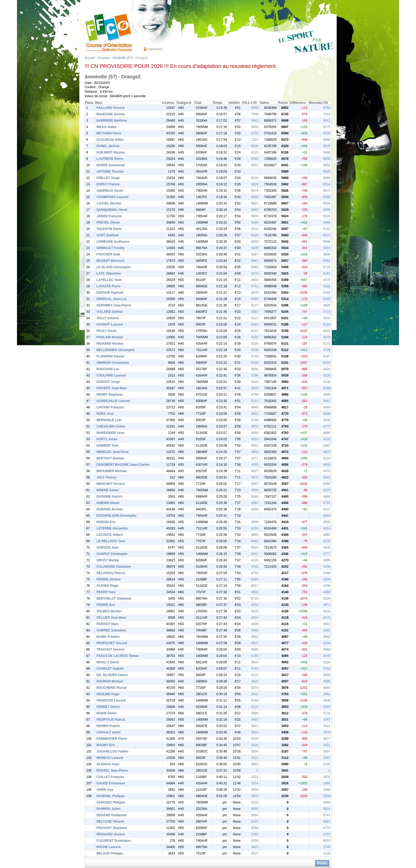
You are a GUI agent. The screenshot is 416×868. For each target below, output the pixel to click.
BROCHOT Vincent (111, 484)
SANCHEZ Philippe (111, 802)
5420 (327, 369)
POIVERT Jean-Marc (112, 388)
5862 (255, 210)
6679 (255, 293)
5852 (255, 165)
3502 (255, 694)
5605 (327, 210)
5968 (327, 152)
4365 (255, 579)
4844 (327, 688)
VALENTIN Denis (109, 229)
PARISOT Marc (108, 624)
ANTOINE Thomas (110, 172)
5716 (327, 312)
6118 (255, 178)
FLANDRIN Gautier (111, 356)
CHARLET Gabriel (110, 669)
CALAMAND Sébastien (114, 567)
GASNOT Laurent (110, 324)
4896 (255, 522)
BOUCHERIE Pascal (112, 688)
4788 (255, 700)
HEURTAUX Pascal (111, 720)
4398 (255, 509)
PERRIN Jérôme (109, 579)
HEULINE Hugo (108, 694)
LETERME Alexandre (112, 528)
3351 (327, 745)
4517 (255, 586)
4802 (255, 280)
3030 (255, 611)
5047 (327, 356)
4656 (255, 433)
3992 (255, 637)
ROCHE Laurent (109, 847)
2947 (327, 758)
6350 (255, 841)
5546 (327, 242)
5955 (255, 369)
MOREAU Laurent (110, 758)
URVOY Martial (108, 560)
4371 (255, 458)
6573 (327, 191)
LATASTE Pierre (109, 286)
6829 (255, 184)
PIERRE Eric (106, 605)
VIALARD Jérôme (110, 312)
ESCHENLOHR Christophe (117, 516)
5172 (327, 344)
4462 (327, 535)
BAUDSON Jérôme (111, 114)
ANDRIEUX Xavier (110, 191)
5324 (327, 598)
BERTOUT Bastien (110, 458)
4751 (327, 503)
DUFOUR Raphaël (110, 293)
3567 (255, 726)
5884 (327, 802)
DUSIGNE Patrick (110, 497)
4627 (255, 471)
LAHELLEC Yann (109, 280)
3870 (255, 796)
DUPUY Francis (108, 184)
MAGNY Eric (106, 745)
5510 (255, 229)
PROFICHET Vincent (112, 643)
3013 (255, 758)
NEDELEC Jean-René (113, 452)
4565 (255, 630)
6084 (327, 178)
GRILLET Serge (108, 178)
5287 (255, 254)
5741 (255, 286)
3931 (255, 554)
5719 (327, 267)
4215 (255, 675)
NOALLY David (108, 662)
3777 (327, 554)
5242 (327, 229)
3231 (255, 777)
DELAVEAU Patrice (111, 573)
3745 (255, 669)
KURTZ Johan (107, 439)
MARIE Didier (107, 713)
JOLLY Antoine (108, 318)
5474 (255, 273)
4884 (255, 452)
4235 (327, 541)
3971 (327, 605)
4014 (327, 528)
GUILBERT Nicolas (111, 152)
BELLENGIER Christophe (116, 350)
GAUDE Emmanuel (111, 783)
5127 (255, 305)
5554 (327, 203)
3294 (327, 707)
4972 (255, 477)
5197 (327, 273)
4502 (327, 548)
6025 (327, 172)
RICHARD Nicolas (110, 344)
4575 (327, 280)
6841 (255, 121)
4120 (327, 439)
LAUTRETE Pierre (110, 159)
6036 (255, 146)
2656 (255, 790)
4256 (327, 586)
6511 (327, 121)
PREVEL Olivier (108, 223)
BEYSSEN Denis (109, 133)
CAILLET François (110, 777)
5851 (327, 165)
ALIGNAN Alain (108, 764)
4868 (327, 497)
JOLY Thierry (106, 477)
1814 (255, 783)
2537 (255, 853)
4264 (327, 516)
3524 (255, 732)
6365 (327, 197)
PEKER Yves (106, 592)
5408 (327, 414)
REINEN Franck (108, 726)
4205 (255, 739)
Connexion (155, 49)
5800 (255, 216)
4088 (327, 649)
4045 (327, 656)
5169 (255, 223)
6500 (327, 159)
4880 (327, 433)
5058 (255, 828)
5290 (255, 337)
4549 (327, 395)
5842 (327, 331)
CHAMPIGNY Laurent (112, 197)
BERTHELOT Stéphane (114, 598)
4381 (327, 630)
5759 (255, 133)
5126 (327, 382)
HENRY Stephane (110, 395)
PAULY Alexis (107, 331)
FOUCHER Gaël (108, 254)
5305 (327, 299)
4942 (255, 503)
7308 (255, 114)
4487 (327, 446)
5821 (255, 203)
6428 (327, 293)
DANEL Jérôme (108, 146)
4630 (327, 465)
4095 (255, 624)
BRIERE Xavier (108, 490)
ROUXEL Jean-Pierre (112, 771)
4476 (327, 471)
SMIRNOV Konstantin (113, 363)
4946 (327, 223)
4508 (327, 700)
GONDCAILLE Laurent (113, 401)
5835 (255, 248)
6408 (255, 363)
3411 (327, 726)
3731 (327, 669)
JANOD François (109, 216)
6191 (255, 331)
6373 (327, 235)
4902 (255, 592)
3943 (327, 624)
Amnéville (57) (122, 58)
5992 (255, 312)
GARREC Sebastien (111, 630)
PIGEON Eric (106, 522)
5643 (255, 414)
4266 (255, 605)
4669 (327, 407)
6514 (327, 184)
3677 (327, 739)
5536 (327, 133)
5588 (327, 484)
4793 (255, 573)
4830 (327, 254)
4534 (255, 618)
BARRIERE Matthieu (112, 121)
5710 (255, 598)
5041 (327, 477)
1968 (327, 783)
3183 (255, 834)
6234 (327, 363)
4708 (327, 350)
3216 (327, 662)
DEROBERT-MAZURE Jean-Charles (123, 465)
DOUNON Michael (110, 681)
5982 (255, 267)
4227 (327, 509)
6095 (255, 809)
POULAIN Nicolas (110, 337)
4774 (327, 828)
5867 (255, 261)
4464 (255, 541)
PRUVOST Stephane (112, 828)
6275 (327, 127)
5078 (255, 688)
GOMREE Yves (108, 446)
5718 (255, 356)
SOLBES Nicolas (109, 611)
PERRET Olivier (108, 707)
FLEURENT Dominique (114, 841)
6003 (255, 242)
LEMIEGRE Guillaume (113, 242)
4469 (327, 592)
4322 (327, 490)
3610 (255, 662)
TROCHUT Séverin (110, 649)
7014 (327, 114)
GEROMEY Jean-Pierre (114, 305)
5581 (327, 261)
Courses (104, 58)
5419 (255, 382)
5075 (327, 337)
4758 (255, 395)
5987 (255, 484)
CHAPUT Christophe (112, 554)
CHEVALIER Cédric (111, 426)
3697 (327, 751)
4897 (327, 401)
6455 (255, 127)
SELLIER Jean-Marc (112, 618)
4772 (327, 426)
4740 (255, 420)
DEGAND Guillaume (112, 815)
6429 (255, 235)
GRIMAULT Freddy (111, 248)
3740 (327, 847)
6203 (255, 802)
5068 (255, 497)
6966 (255, 108)
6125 (255, 152)
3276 (327, 732)
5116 (327, 324)
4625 (327, 452)
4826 (255, 681)
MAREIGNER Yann (110, 433)
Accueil (90, 58)
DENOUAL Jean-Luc (112, 299)
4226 (255, 560)
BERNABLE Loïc (109, 420)
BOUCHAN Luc (108, 369)
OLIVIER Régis (108, 586)
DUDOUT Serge (108, 382)
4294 (327, 643)
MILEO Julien (107, 127)
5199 (327, 388)
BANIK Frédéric (108, 637)
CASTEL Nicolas (109, 203)
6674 (255, 191)
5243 (255, 822)
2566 (327, 790)
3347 (327, 720)
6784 (255, 159)
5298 (255, 375)
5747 (327, 815)
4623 (327, 522)
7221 (255, 140)
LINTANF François (110, 407)
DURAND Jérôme (110, 509)
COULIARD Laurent (111, 375)
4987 (327, 822)
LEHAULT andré (109, 732)
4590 (255, 490)
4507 (255, 643)
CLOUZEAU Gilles (110, 140)
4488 (327, 573)
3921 (255, 847)
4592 (255, 446)
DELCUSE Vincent (110, 822)
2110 (327, 853)
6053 (327, 841)
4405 (255, 649)
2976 (327, 777)
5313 (255, 324)
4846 (255, 407)
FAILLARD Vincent (111, 108)
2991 (327, 694)
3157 (327, 834)
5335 (327, 286)
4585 (327, 681)
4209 (327, 579)
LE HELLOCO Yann (111, 541)
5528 (255, 388)
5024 (255, 548)
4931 (327, 318)
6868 (327, 140)
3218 (327, 611)
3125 (255, 707)
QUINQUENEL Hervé (112, 210)
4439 (327, 567)
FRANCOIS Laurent (111, 700)
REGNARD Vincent (111, 834)
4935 (255, 465)
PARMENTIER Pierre (112, 739)
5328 (255, 344)
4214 (327, 458)
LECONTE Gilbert (110, 535)
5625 (327, 146)
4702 (255, 567)
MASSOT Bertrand (110, 261)
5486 (255, 299)
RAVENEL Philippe (111, 796)
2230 (327, 796)
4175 (327, 618)
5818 (327, 809)
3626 (255, 745)
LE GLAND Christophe (114, 267)
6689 (255, 197)
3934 (255, 751)
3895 (327, 560)
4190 (255, 656)
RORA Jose (105, 414)
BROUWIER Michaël (112, 471)
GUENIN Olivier (108, 503)
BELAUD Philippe (110, 853)
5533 (327, 216)
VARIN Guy (105, 790)
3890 (255, 713)
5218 (255, 401)
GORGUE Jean (108, 548)
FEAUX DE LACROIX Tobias (118, 656)
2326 (327, 764)
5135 (327, 375)
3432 (255, 720)
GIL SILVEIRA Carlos (112, 675)
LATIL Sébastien (109, 273)
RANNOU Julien (109, 809)
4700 (255, 350)
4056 (255, 528)
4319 (255, 439)
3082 (255, 764)
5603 (327, 248)
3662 (327, 637)
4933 (255, 426)
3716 (327, 713)
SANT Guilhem (108, 235)
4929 (327, 305)
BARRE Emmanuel (111, 165)
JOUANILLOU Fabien (112, 751)
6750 (327, 108)
